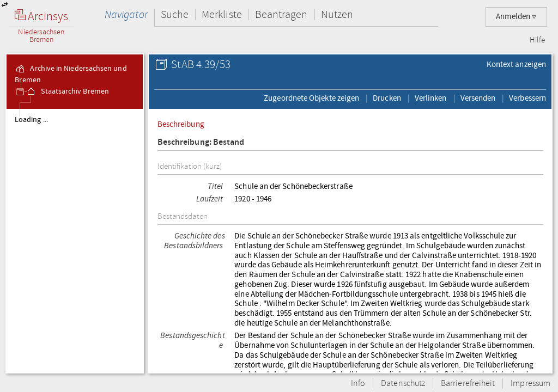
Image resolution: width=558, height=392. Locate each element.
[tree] (75, 241)
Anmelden (516, 17)
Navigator (126, 14)
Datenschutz (403, 384)
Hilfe (537, 40)
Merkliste (222, 14)
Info (358, 384)
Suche (175, 14)
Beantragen (281, 14)
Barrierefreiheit (468, 384)
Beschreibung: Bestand (201, 142)
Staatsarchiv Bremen (67, 91)
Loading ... (31, 120)
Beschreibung (181, 124)
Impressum (530, 384)
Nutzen (337, 14)
